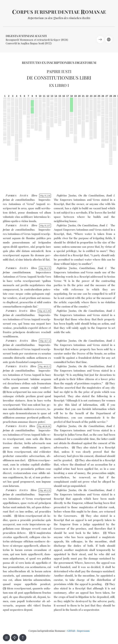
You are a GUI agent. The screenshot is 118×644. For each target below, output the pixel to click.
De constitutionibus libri (59, 78)
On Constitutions (88, 225)
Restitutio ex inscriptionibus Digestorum (59, 63)
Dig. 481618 (44, 426)
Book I (110, 195)
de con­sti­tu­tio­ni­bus (23, 200)
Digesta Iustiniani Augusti (26, 36)
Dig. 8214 (45, 196)
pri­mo (6, 200)
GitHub (71, 631)
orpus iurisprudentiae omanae (59, 12)
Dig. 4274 (45, 341)
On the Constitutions (91, 195)
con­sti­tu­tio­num (22, 272)
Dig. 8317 (45, 225)
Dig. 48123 (45, 366)
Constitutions (87, 268)
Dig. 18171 (45, 268)
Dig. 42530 (44, 311)
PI (17, 195)
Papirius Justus (66, 195)
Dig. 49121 (45, 490)
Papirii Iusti (59, 71)
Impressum (83, 631)
